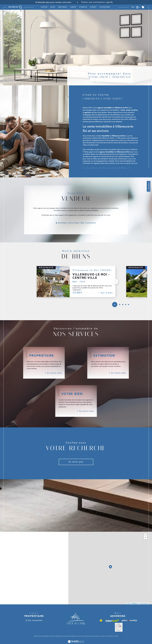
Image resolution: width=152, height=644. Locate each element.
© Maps (134, 608)
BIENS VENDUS (63, 7)
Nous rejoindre (105, 7)
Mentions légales (89, 640)
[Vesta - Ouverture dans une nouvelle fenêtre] (119, 631)
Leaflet (128, 608)
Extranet (93, 7)
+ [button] (146, 539)
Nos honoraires (71, 640)
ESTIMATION (83, 7)
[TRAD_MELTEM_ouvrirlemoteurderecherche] (15, 7)
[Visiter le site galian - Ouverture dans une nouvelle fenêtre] (129, 625)
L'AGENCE (73, 7)
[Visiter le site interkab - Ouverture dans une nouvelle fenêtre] (112, 625)
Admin (96, 640)
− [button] (146, 542)
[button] (115, 284)
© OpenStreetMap (143, 608)
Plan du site (80, 640)
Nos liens (102, 640)
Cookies (116, 640)
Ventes (53, 7)
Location (44, 7)
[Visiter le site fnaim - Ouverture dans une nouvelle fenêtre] (101, 625)
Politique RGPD (109, 640)
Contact (149, 186)
